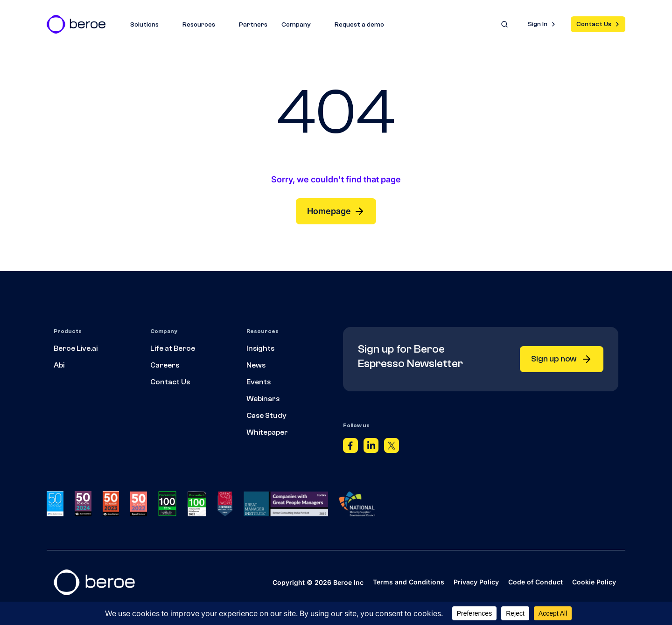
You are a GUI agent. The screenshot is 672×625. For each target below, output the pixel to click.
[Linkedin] (371, 448)
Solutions (149, 25)
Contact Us (594, 24)
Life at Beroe (173, 348)
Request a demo (359, 25)
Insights (260, 348)
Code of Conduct (535, 582)
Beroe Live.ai (76, 348)
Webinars (263, 399)
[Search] (504, 24)
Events (259, 382)
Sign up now (562, 359)
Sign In (538, 24)
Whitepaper (267, 432)
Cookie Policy (594, 582)
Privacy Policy (476, 582)
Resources (204, 25)
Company (301, 25)
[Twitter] (392, 448)
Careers (165, 365)
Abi (59, 365)
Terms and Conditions (409, 582)
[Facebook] (350, 448)
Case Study (266, 416)
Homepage (336, 211)
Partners (253, 25)
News (256, 365)
